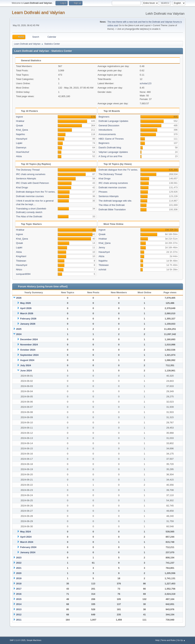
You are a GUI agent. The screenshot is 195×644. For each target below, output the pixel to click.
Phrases (103, 192)
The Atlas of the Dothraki (29, 216)
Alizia (19, 156)
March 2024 (27, 542)
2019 (19, 578)
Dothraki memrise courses (30, 196)
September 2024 (29, 355)
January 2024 (28, 552)
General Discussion (109, 125)
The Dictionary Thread (28, 170)
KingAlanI (21, 256)
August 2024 (27, 360)
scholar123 (146, 83)
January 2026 (28, 324)
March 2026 (27, 313)
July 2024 (26, 365)
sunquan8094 (23, 274)
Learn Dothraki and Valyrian (38, 12)
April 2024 (26, 537)
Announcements (107, 134)
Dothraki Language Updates (113, 121)
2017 (19, 589)
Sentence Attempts (26, 179)
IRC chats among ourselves (31, 174)
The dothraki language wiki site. (115, 201)
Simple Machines (34, 640)
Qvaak (20, 125)
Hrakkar (20, 121)
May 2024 (25, 532)
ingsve (20, 117)
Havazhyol (22, 139)
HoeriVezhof (23, 152)
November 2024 (29, 345)
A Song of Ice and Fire (110, 156)
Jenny (102, 247)
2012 (19, 615)
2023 (19, 558)
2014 (19, 604)
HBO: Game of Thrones (111, 139)
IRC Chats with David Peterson (33, 183)
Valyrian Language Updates (113, 152)
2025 (19, 329)
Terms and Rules (168, 640)
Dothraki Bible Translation (112, 210)
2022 (19, 563)
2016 (19, 594)
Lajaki (19, 143)
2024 (19, 334)
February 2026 (28, 319)
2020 (19, 573)
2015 (19, 599)
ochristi (102, 270)
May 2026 (25, 303)
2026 (19, 298)
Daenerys (21, 148)
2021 (19, 568)
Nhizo (19, 270)
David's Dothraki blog (110, 148)
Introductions (105, 130)
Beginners (104, 117)
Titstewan (21, 261)
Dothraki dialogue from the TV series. (36, 192)
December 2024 (29, 339)
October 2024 (28, 350)
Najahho (21, 134)
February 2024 (28, 547)
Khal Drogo (22, 187)
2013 (19, 609)
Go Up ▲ (181, 640)
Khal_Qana (22, 130)
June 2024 (26, 371)
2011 (19, 620)
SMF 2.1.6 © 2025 (18, 640)
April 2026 (26, 308)
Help (157, 640)
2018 (19, 584)
